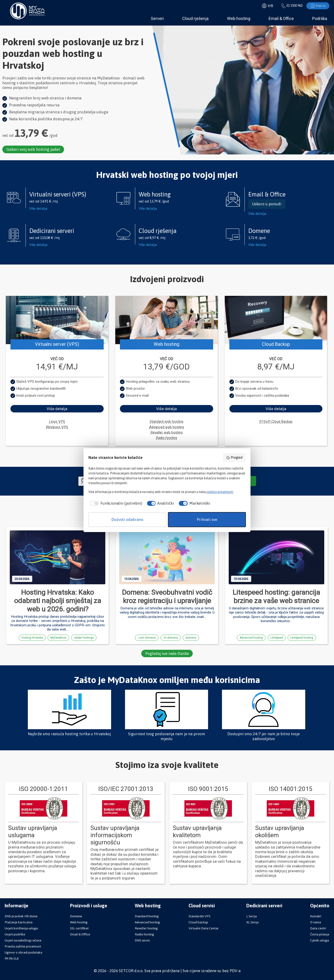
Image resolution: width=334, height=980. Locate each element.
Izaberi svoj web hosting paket (34, 150)
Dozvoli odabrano (127, 519)
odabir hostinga (84, 638)
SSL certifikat (79, 928)
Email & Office (281, 19)
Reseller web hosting (167, 433)
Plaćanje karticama (19, 922)
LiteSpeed (277, 638)
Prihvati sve (207, 519)
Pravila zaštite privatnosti (23, 946)
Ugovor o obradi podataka (23, 952)
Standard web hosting (167, 422)
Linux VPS (57, 422)
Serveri (157, 19)
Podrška (320, 19)
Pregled (234, 458)
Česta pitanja (320, 934)
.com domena (147, 638)
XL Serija (252, 922)
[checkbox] (115, 503)
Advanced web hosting (167, 428)
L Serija (252, 916)
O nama (316, 922)
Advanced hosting (251, 638)
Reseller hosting (146, 928)
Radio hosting (166, 438)
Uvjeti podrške (15, 934)
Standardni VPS (199, 916)
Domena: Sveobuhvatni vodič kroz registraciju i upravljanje (167, 597)
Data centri (318, 928)
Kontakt (316, 916)
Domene (76, 916)
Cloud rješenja (195, 19)
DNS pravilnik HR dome (21, 916)
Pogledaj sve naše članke (167, 654)
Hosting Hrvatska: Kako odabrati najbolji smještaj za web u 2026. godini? (58, 601)
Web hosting (239, 19)
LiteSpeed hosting (302, 638)
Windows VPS (57, 428)
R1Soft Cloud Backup (276, 422)
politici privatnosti (220, 492)
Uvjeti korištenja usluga (21, 928)
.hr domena (171, 638)
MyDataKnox (58, 638)
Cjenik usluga (320, 940)
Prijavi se (316, 6)
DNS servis (142, 940)
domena (191, 638)
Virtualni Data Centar (204, 928)
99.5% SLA (12, 958)
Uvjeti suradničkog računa (23, 940)
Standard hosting (147, 916)
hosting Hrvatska (32, 638)
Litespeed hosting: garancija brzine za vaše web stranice (276, 597)
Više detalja (38, 209)
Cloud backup (198, 922)
